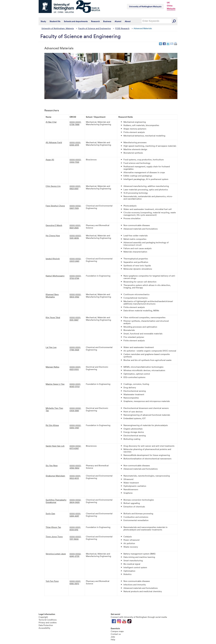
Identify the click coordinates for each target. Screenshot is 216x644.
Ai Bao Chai (51, 122)
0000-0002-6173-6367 (75, 447)
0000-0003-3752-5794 (75, 277)
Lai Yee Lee (51, 347)
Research (95, 21)
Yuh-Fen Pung (52, 581)
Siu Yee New (52, 465)
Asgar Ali (50, 160)
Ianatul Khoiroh (53, 259)
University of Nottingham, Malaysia (58, 28)
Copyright (43, 617)
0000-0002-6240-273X (75, 555)
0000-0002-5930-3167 (75, 426)
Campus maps (117, 631)
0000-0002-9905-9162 (75, 296)
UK (168, 3)
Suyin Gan (50, 513)
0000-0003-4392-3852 (75, 467)
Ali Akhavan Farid (54, 142)
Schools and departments (76, 21)
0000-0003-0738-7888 (75, 123)
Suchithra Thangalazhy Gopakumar (56, 501)
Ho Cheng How (53, 235)
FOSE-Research (122, 28)
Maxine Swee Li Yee (55, 384)
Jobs (113, 637)
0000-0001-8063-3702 (75, 385)
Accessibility (44, 628)
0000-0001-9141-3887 (75, 319)
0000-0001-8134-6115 (75, 528)
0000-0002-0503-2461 (75, 260)
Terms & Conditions (48, 620)
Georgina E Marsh (54, 225)
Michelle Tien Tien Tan (54, 409)
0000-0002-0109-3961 (75, 409)
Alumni (118, 21)
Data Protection (46, 625)
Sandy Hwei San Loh (55, 446)
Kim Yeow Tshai (53, 317)
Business (107, 21)
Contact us (116, 634)
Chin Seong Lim (53, 186)
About (128, 21)
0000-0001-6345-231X (75, 144)
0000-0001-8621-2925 (75, 226)
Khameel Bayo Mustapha (52, 296)
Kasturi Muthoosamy (55, 276)
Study (43, 21)
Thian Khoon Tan (53, 527)
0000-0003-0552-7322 (75, 161)
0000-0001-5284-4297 (75, 515)
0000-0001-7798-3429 (75, 348)
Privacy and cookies (48, 622)
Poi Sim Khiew (52, 425)
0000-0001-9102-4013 (75, 477)
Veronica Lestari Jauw (56, 554)
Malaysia (171, 9)
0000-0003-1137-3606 (75, 538)
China (170, 6)
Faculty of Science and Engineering (94, 28)
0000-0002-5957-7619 (75, 207)
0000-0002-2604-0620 (75, 501)
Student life (55, 21)
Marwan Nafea (52, 367)
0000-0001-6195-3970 (75, 582)
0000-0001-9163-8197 (75, 187)
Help (113, 639)
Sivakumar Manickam (55, 476)
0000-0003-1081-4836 (75, 237)
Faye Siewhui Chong (55, 206)
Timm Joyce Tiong (54, 537)
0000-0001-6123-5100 (75, 368)
